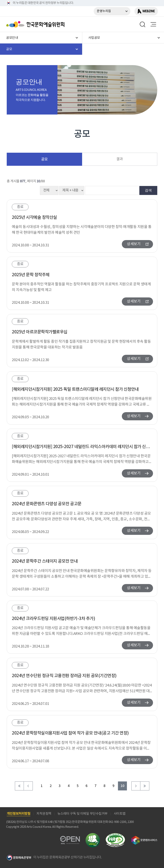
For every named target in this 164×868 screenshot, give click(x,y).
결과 (119, 159)
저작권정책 (44, 814)
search (143, 24)
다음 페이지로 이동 (136, 786)
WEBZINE (149, 11)
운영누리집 (104, 11)
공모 (44, 159)
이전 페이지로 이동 (28, 786)
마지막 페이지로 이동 (145, 786)
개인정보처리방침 (19, 814)
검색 (148, 190)
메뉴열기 (153, 24)
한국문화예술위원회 (36, 24)
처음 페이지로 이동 (19, 786)
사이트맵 (120, 814)
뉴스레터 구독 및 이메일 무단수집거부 (83, 814)
